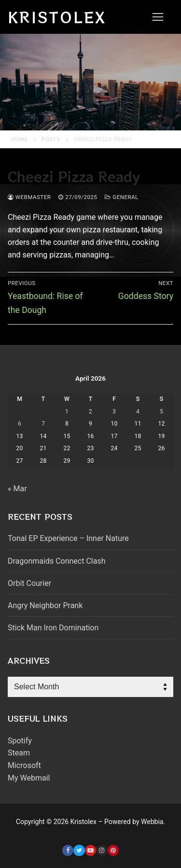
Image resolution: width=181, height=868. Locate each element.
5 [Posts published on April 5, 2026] (161, 412)
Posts (51, 139)
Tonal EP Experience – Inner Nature (68, 538)
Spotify (20, 741)
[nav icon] (158, 17)
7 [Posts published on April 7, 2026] (43, 424)
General (121, 197)
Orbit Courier (29, 583)
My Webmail (29, 778)
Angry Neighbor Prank (45, 605)
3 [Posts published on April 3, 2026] (114, 412)
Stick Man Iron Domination (53, 628)
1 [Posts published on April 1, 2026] (67, 412)
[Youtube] (90, 850)
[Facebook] (68, 850)
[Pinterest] (113, 850)
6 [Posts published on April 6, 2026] (20, 424)
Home (20, 139)
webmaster (29, 197)
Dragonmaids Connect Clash (56, 561)
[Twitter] (79, 850)
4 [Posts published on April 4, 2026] (138, 412)
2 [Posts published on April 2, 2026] (90, 412)
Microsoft (24, 765)
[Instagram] (102, 850)
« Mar (17, 489)
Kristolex (57, 17)
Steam (19, 753)
